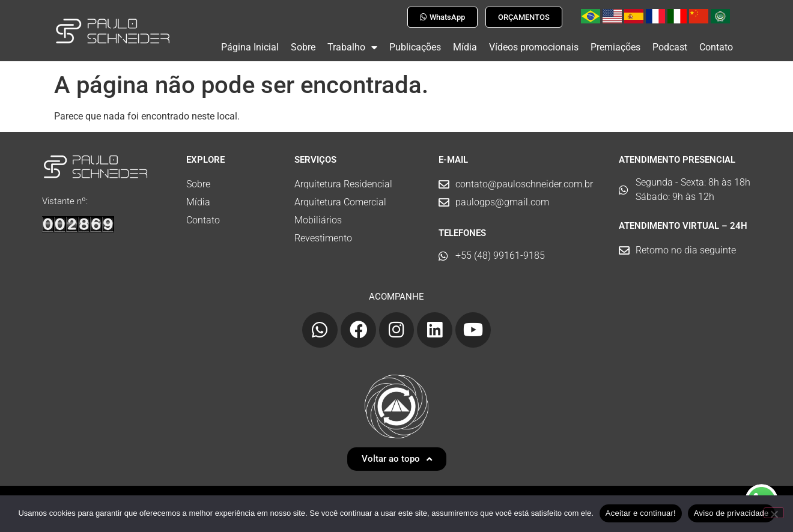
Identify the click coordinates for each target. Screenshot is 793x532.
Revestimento (323, 233)
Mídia (465, 47)
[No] (774, 513)
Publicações (415, 47)
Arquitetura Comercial (340, 197)
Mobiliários (318, 215)
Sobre (303, 47)
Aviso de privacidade (731, 513)
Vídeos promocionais (534, 47)
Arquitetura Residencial (343, 179)
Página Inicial (250, 47)
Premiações (615, 47)
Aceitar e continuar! (641, 513)
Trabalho (352, 47)
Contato (716, 47)
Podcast (670, 47)
